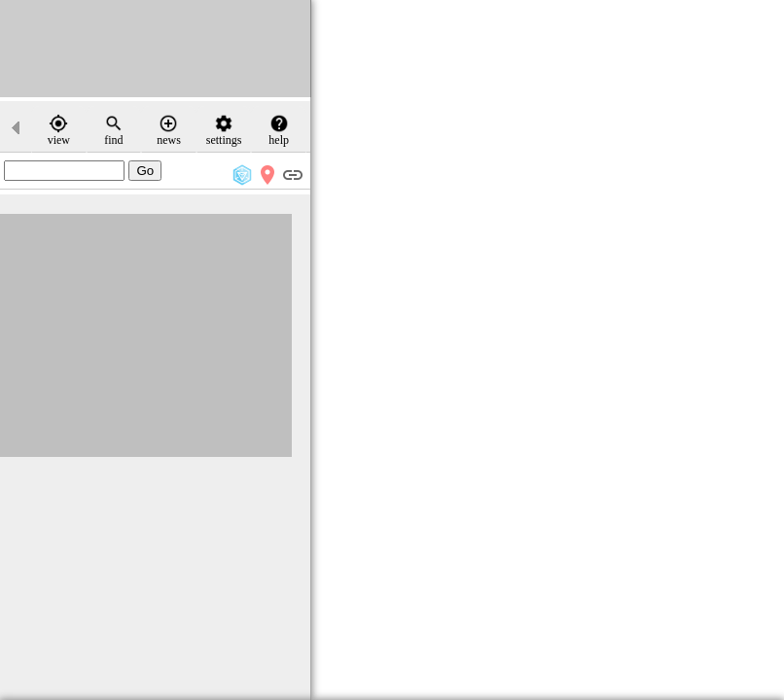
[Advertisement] (156, 49)
